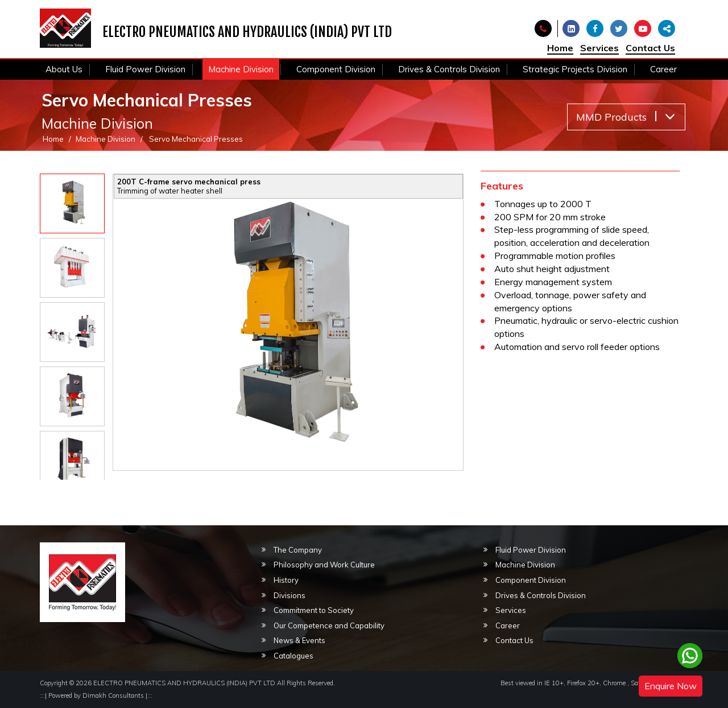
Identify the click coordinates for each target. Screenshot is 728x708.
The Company (298, 550)
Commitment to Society (314, 610)
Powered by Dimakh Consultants (96, 695)
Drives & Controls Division (449, 69)
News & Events (299, 640)
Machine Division (241, 69)
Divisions (289, 595)
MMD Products (626, 117)
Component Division (336, 69)
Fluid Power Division (145, 69)
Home (560, 48)
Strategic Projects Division (575, 69)
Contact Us (650, 48)
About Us (64, 69)
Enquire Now (671, 686)
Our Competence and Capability (329, 625)
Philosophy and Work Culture (324, 565)
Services (599, 48)
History (286, 580)
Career (663, 69)
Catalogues (293, 656)
